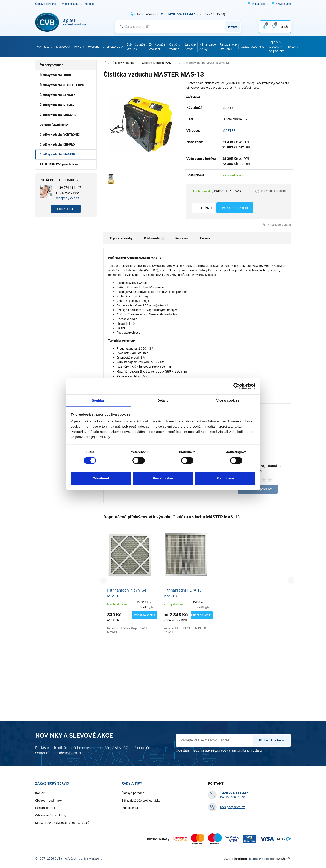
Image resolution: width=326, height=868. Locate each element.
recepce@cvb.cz (68, 198)
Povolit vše (225, 478)
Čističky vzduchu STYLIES (57, 105)
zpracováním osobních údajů (239, 764)
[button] (270, 191)
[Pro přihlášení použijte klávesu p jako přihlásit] (260, 4)
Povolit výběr (163, 478)
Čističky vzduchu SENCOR (57, 95)
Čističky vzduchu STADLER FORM (62, 85)
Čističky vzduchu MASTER (57, 154)
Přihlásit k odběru (271, 754)
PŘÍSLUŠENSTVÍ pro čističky (59, 164)
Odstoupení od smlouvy (51, 829)
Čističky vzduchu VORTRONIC (60, 135)
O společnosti (130, 821)
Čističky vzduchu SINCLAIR (58, 115)
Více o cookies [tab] (228, 400)
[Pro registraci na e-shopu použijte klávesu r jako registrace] (283, 4)
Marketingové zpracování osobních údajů (62, 836)
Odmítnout (101, 478)
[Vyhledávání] (178, 27)
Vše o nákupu (70, 4)
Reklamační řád (45, 821)
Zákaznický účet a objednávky (141, 814)
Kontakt (89, 4)
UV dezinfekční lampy (54, 125)
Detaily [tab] (163, 400)
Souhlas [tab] (98, 400)
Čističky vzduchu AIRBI (55, 75)
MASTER (229, 130)
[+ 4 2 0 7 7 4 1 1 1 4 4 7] (178, 14)
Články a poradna (46, 4)
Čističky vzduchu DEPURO (57, 144)
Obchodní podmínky (48, 814)
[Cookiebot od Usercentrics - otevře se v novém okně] (236, 386)
